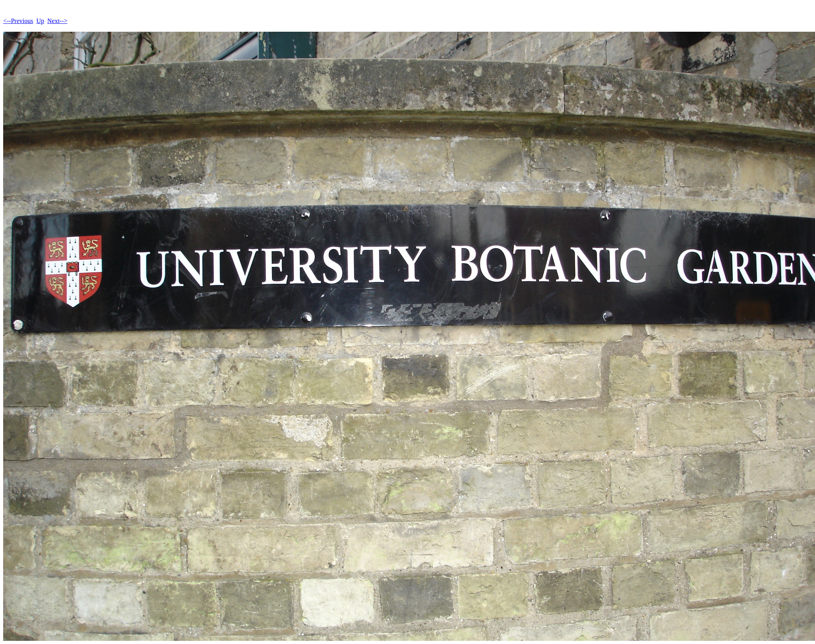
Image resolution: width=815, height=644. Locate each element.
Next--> (57, 21)
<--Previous (18, 21)
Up (40, 21)
